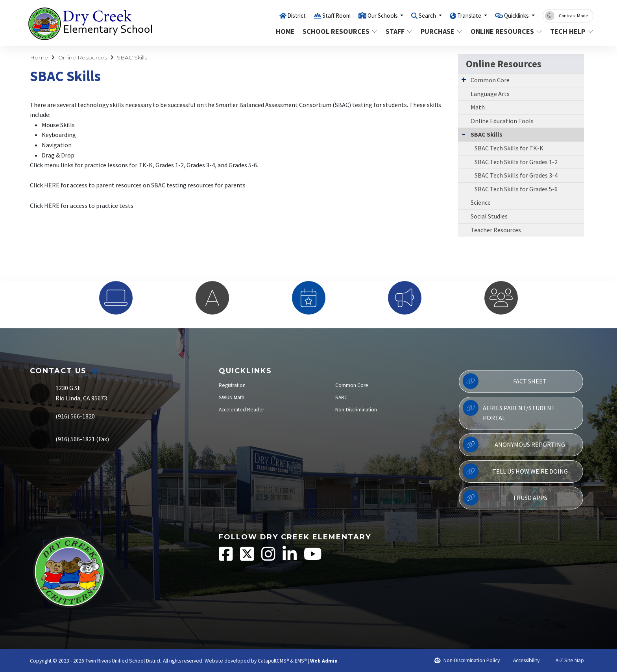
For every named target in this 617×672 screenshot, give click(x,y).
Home (285, 31)
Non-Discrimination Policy (467, 660)
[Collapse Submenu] (464, 134)
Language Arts (490, 94)
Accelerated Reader (241, 410)
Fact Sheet (505, 381)
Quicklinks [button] (514, 15)
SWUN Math (232, 397)
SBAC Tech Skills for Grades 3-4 (516, 175)
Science (481, 202)
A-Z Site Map (565, 660)
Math (478, 107)
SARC (341, 397)
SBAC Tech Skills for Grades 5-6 (516, 189)
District (272, 15)
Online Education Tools (502, 121)
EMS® (301, 661)
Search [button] (415, 15)
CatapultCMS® (273, 661)
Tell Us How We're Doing (515, 471)
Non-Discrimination (356, 410)
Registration (232, 385)
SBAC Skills (132, 57)
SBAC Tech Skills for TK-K (509, 148)
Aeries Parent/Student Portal (509, 411)
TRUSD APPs (505, 498)
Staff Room (315, 15)
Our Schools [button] (366, 15)
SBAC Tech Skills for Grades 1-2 (516, 162)
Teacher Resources (496, 230)
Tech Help (569, 31)
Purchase (441, 31)
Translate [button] (461, 15)
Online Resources (504, 31)
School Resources (338, 31)
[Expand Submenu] (464, 80)
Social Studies (489, 216)
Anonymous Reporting (514, 444)
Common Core (490, 80)
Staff (399, 31)
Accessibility (523, 660)
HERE (52, 185)
